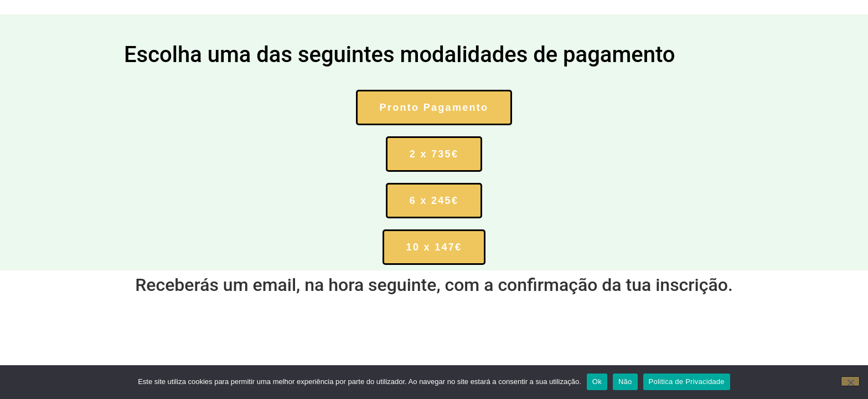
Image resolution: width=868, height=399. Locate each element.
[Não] (850, 381)
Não (625, 382)
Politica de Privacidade (687, 382)
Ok (597, 382)
